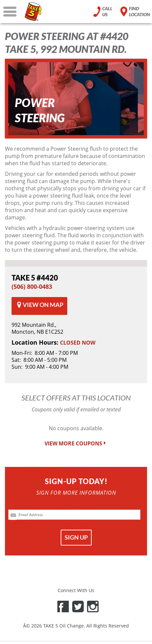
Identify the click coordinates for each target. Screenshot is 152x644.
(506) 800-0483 (32, 286)
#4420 (35, 278)
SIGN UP (76, 537)
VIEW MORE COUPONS (76, 444)
